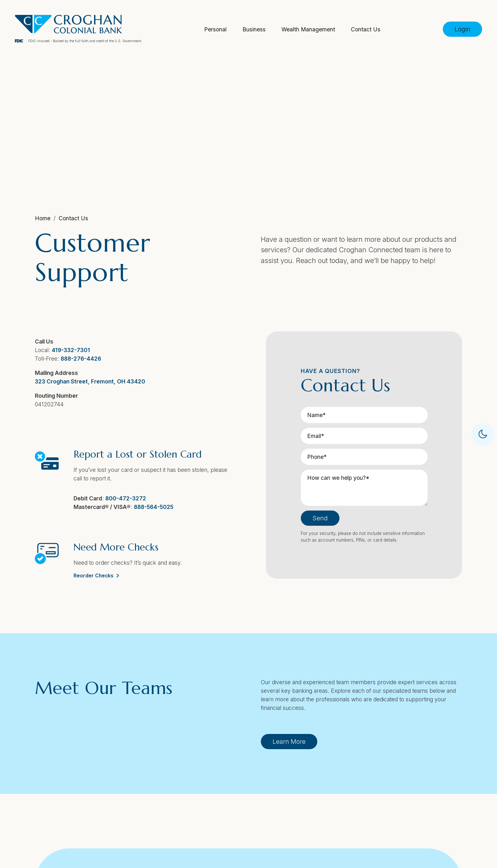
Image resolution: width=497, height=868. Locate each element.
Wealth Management (308, 29)
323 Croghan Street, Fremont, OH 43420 (89, 380)
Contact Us (366, 29)
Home (42, 218)
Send (320, 517)
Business (254, 29)
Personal (215, 29)
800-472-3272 (125, 497)
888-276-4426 (80, 358)
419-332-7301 (70, 349)
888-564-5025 (153, 506)
